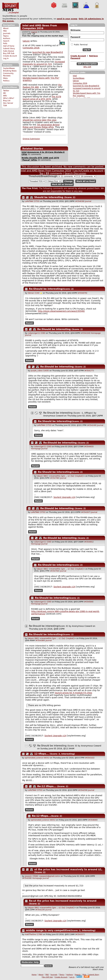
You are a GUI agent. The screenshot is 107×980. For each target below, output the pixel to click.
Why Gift (87, 67)
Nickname (75, 30)
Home (34, 975)
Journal (88, 201)
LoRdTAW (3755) (32, 201)
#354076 (82, 293)
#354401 (89, 542)
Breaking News (10, 71)
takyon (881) (42, 476)
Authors (7, 38)
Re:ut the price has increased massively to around (63, 901)
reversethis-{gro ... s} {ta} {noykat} (67, 476)
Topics (6, 36)
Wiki (5, 96)
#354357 (80, 934)
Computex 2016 (80, 83)
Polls (5, 43)
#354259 (83, 790)
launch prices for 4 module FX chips (73, 693)
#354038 (80, 201)
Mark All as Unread (62, 184)
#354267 (86, 512)
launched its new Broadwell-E (86, 86)
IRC (5, 93)
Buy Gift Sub (9, 53)
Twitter (6, 91)
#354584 (89, 602)
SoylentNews (10, 8)
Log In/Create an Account (88, 171)
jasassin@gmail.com (50, 876)
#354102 (90, 758)
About (6, 28)
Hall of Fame (9, 46)
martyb (34, 32)
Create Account (10, 56)
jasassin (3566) (32, 876)
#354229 (40, 910)
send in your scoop (67, 19)
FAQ (5, 31)
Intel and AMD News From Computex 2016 (40, 27)
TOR (5, 106)
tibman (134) (34, 293)
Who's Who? (9, 98)
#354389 (40, 641)
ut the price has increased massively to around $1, (68, 869)
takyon (76, 81)
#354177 (89, 371)
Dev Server (8, 103)
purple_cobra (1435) (40, 371)
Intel (75, 76)
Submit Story (9, 49)
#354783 (55, 571)
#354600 (93, 820)
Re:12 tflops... (47, 786)
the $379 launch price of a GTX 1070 (42, 98)
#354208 (27, 878)
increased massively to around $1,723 (44, 63)
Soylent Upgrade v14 (64, 497)
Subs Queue (9, 51)
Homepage (96, 333)
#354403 (89, 447)
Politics (6, 81)
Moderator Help (30, 962)
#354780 (55, 478)
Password (75, 37)
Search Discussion (75, 173)
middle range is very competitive (48, 930)
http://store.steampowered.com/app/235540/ (61, 311)
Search (6, 41)
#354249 (92, 425)
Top (41, 173)
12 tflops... (42, 754)
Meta (5, 78)
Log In (6, 58)
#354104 (85, 333)
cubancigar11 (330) (37, 333)
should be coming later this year (40, 120)
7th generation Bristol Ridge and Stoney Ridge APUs (41, 126)
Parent (29, 323)
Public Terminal (79, 45)
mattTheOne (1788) (34, 934)
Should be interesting (49, 197)
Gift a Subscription (87, 64)
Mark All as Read (86, 181)
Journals (7, 33)
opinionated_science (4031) (37, 758)
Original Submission (31, 139)
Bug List (7, 101)
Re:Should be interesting (46, 289)
